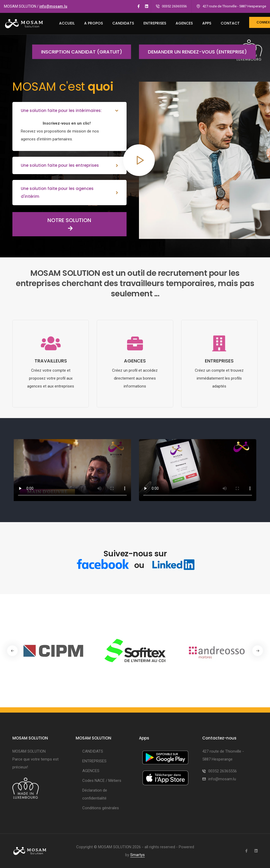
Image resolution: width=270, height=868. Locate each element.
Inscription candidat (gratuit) (77, 52)
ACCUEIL (67, 23)
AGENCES (184, 23)
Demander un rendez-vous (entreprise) (193, 52)
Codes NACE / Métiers (102, 781)
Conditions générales (101, 808)
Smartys (138, 855)
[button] (258, 651)
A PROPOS (93, 23)
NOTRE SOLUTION (52, 224)
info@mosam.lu (53, 6)
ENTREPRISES (155, 23)
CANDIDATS (123, 23)
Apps (207, 23)
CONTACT (230, 23)
